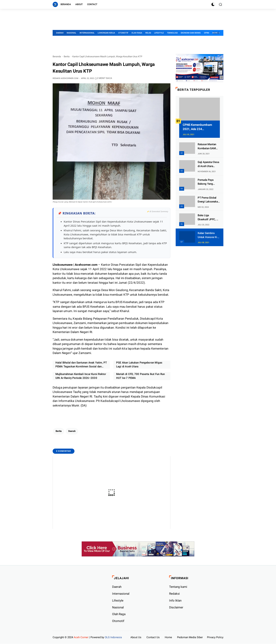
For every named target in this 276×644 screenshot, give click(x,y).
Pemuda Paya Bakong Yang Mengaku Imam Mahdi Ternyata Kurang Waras (207, 182)
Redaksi (174, 594)
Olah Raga (137, 33)
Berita (67, 56)
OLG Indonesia (113, 637)
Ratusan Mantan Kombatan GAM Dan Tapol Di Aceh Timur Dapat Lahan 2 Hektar (208, 147)
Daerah (60, 33)
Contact (92, 4)
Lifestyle (159, 33)
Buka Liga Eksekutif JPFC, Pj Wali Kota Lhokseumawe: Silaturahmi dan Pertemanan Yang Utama (208, 218)
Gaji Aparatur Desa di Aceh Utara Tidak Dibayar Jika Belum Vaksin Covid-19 (208, 164)
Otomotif (123, 33)
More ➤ (216, 33)
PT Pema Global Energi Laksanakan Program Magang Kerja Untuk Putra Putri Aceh (208, 200)
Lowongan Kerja (106, 33)
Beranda (66, 4)
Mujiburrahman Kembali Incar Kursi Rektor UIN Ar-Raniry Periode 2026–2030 (81, 376)
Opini (207, 33)
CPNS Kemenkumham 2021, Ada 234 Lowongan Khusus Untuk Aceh (199, 127)
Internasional (87, 33)
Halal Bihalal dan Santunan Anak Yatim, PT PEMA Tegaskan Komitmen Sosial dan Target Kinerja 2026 (81, 365)
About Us (136, 637)
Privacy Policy (215, 637)
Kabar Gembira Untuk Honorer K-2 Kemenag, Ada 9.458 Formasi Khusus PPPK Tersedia (208, 235)
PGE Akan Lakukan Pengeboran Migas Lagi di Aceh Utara (139, 365)
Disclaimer (176, 608)
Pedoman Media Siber (190, 637)
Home (168, 637)
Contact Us (153, 637)
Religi (148, 33)
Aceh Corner (81, 637)
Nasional (71, 33)
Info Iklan (175, 601)
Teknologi (172, 33)
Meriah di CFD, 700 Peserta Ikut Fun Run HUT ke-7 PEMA (140, 376)
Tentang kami (178, 587)
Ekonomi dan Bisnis (191, 33)
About (79, 4)
